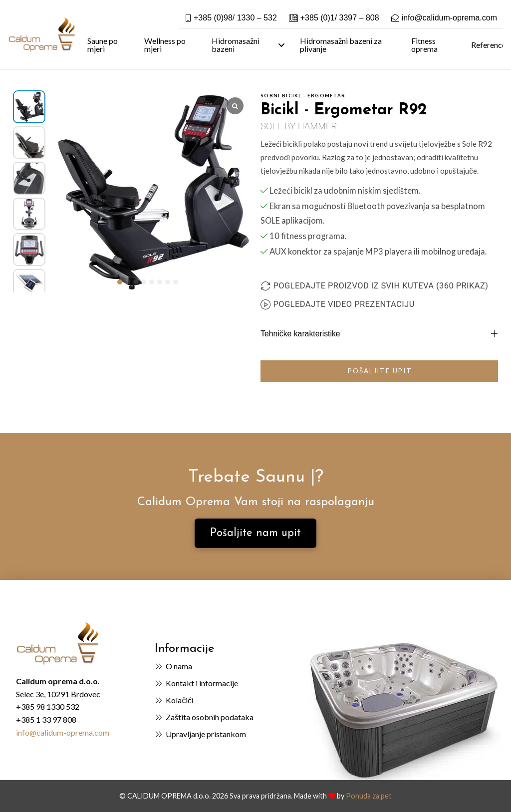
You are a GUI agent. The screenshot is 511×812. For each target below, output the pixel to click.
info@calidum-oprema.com (63, 732)
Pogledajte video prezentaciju (344, 304)
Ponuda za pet (369, 796)
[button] (120, 282)
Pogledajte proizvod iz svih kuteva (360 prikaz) (381, 286)
